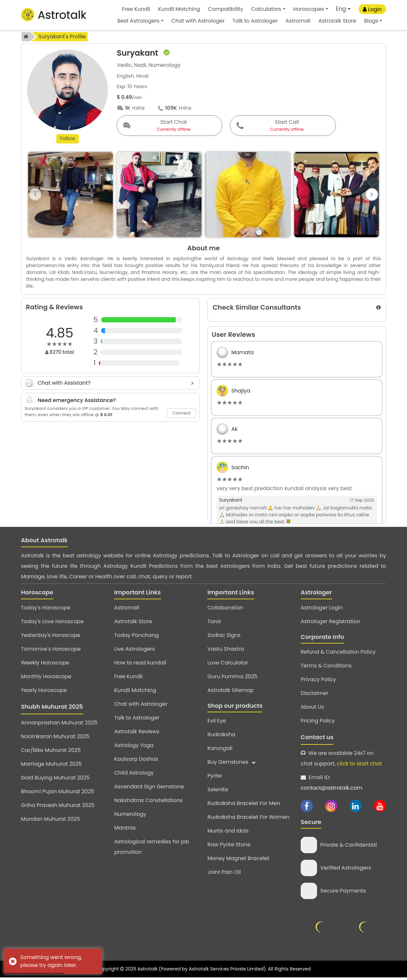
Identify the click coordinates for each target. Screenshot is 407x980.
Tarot (214, 623)
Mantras (125, 829)
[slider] (60, 346)
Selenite (218, 791)
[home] (26, 37)
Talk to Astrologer (255, 21)
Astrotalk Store (337, 21)
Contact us (317, 739)
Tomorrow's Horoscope (51, 650)
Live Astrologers (134, 650)
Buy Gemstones (231, 764)
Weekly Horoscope (45, 664)
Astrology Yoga (134, 747)
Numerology (130, 815)
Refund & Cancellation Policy (338, 653)
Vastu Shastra (226, 650)
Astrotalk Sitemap (230, 692)
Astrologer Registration (330, 623)
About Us (312, 709)
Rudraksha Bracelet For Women (248, 819)
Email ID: (331, 784)
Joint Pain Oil (224, 874)
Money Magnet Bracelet (238, 860)
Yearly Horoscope (44, 692)
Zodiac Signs (224, 636)
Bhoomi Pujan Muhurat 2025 (58, 793)
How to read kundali (140, 664)
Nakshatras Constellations (148, 802)
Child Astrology (134, 774)
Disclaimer (314, 695)
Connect (182, 414)
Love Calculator (228, 664)
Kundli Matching (179, 9)
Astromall (298, 21)
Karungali (220, 750)
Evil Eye (217, 722)
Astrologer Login (322, 609)
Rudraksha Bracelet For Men (244, 805)
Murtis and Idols (228, 832)
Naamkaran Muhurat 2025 (55, 738)
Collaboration (225, 609)
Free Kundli (136, 9)
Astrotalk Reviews (137, 733)
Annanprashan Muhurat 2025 (59, 724)
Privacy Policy (318, 681)
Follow (68, 140)
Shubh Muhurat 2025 (52, 708)
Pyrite (215, 777)
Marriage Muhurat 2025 (51, 765)
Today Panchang (136, 636)
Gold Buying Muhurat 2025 (55, 779)
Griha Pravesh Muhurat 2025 (58, 807)
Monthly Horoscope (46, 678)
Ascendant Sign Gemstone (149, 788)
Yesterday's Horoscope (51, 636)
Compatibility (226, 9)
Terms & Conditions (326, 667)
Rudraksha (221, 736)
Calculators (266, 9)
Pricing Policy (318, 722)
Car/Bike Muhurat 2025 (51, 751)
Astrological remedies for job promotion (152, 848)
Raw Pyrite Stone (229, 846)
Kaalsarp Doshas (136, 760)
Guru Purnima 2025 (232, 678)
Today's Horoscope (46, 609)
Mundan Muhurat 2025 (50, 820)
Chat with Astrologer (198, 21)
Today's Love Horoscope (52, 623)
